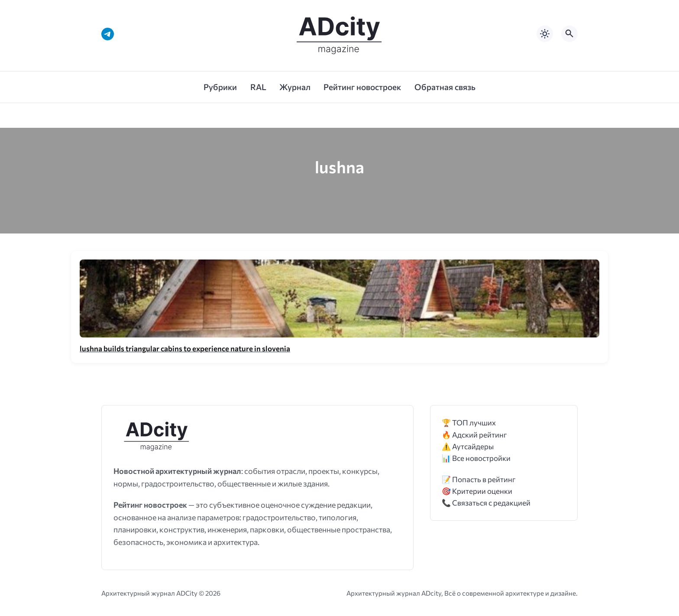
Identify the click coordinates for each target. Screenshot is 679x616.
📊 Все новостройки (476, 458)
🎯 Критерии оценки (477, 491)
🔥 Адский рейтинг (474, 435)
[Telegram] (108, 34)
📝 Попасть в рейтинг (479, 479)
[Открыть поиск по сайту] (569, 34)
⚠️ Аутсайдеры (468, 446)
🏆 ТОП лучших (469, 423)
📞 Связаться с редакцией (486, 503)
